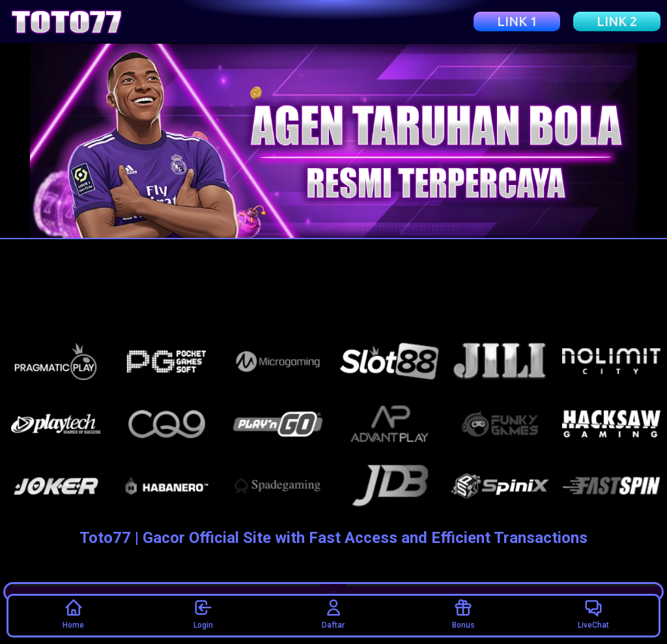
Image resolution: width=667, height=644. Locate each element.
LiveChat (593, 613)
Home (73, 613)
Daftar (333, 613)
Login (203, 613)
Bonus (463, 613)
